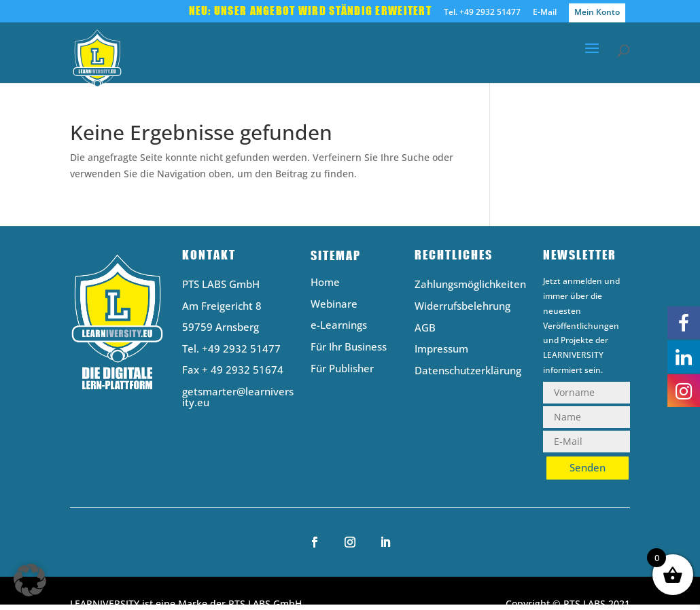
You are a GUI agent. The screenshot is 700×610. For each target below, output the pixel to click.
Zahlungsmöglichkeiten (470, 285)
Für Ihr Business (349, 347)
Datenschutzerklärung (468, 371)
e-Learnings (339, 326)
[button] (30, 580)
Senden (588, 467)
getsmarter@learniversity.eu (238, 397)
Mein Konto (597, 12)
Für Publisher (342, 369)
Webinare (334, 305)
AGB (425, 328)
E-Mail (545, 13)
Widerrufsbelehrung (462, 307)
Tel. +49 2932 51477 (482, 13)
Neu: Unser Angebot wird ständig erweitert (310, 12)
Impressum (441, 349)
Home (325, 283)
